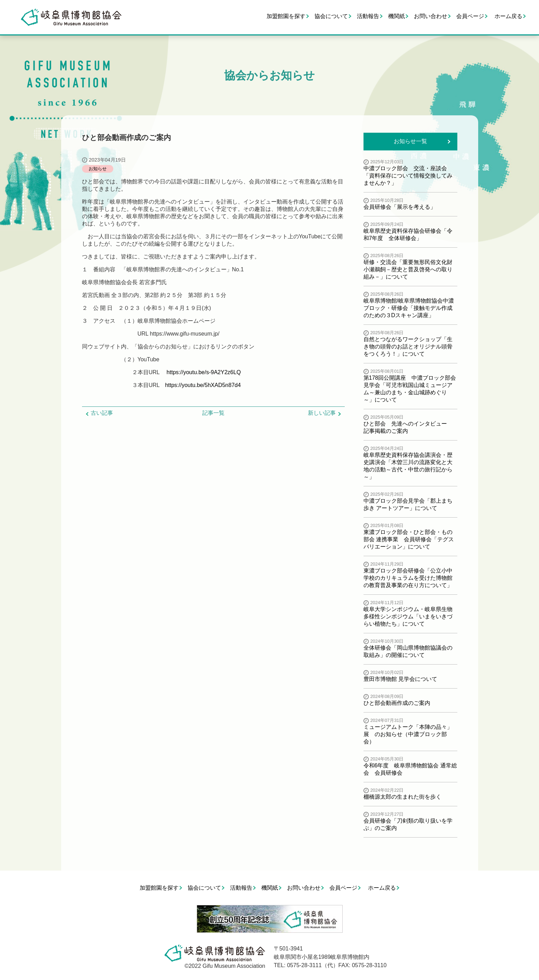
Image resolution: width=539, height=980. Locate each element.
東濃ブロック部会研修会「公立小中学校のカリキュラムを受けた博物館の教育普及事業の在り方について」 (408, 578)
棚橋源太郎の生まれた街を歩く (402, 797)
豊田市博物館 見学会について (400, 679)
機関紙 (397, 16)
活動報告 (368, 16)
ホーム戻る (508, 16)
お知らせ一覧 (410, 141)
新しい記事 (322, 413)
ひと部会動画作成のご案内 (397, 703)
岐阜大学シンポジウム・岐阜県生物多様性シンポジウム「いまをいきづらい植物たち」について (408, 616)
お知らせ (98, 169)
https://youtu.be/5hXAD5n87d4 (203, 385)
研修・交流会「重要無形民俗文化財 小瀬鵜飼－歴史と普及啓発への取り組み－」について (411, 269)
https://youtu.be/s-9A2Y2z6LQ (203, 372)
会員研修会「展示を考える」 (400, 207)
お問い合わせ (431, 16)
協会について (331, 16)
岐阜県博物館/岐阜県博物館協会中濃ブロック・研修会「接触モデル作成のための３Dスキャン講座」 (409, 308)
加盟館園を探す (286, 16)
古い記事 (102, 413)
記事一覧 (213, 413)
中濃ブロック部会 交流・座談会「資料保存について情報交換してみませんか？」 (408, 176)
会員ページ (470, 16)
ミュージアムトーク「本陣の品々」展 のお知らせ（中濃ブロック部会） (408, 734)
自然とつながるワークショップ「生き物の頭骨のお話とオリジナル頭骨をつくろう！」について (408, 347)
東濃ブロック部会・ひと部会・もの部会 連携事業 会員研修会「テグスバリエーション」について (409, 539)
